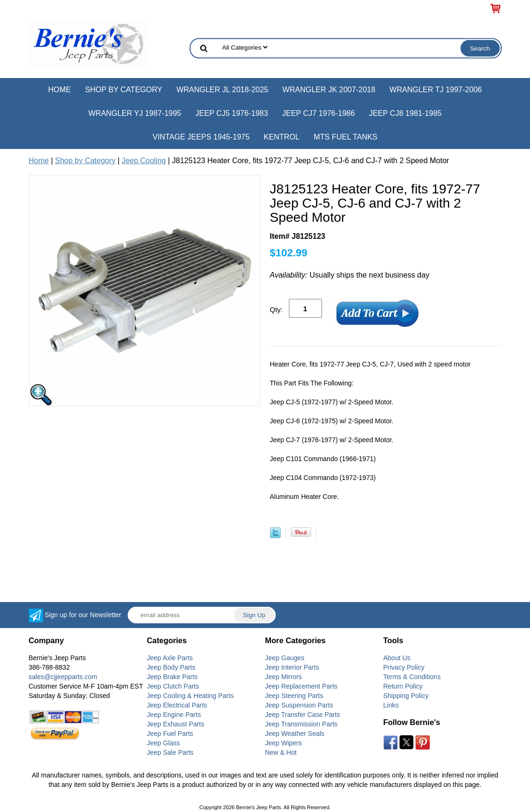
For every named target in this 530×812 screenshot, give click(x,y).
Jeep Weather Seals (295, 733)
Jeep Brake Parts (172, 677)
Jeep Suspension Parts (299, 705)
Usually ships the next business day (350, 275)
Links (391, 705)
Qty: (277, 310)
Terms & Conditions (412, 677)
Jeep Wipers (284, 743)
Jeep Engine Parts (174, 715)
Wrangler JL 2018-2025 (222, 90)
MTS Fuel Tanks (345, 137)
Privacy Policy (404, 667)
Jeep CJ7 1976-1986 (319, 113)
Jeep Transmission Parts (301, 724)
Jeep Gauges (285, 658)
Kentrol (282, 137)
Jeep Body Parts (171, 667)
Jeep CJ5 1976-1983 (232, 113)
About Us (397, 658)
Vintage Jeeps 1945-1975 (201, 137)
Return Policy (403, 686)
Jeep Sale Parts (170, 752)
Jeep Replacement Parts (301, 686)
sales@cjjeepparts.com (63, 677)
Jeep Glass (164, 743)
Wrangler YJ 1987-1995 (135, 113)
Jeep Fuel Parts (170, 733)
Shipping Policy (406, 696)
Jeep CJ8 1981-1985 (405, 113)
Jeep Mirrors (284, 677)
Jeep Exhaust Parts (176, 724)
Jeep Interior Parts (292, 667)
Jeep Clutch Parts (173, 686)
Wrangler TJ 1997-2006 (436, 90)
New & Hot (281, 752)
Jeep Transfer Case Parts (303, 715)
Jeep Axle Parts (170, 658)
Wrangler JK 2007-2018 (329, 90)
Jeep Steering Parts (294, 696)
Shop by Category (124, 90)
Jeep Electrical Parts (177, 705)
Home (60, 90)
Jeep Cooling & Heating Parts (191, 696)
